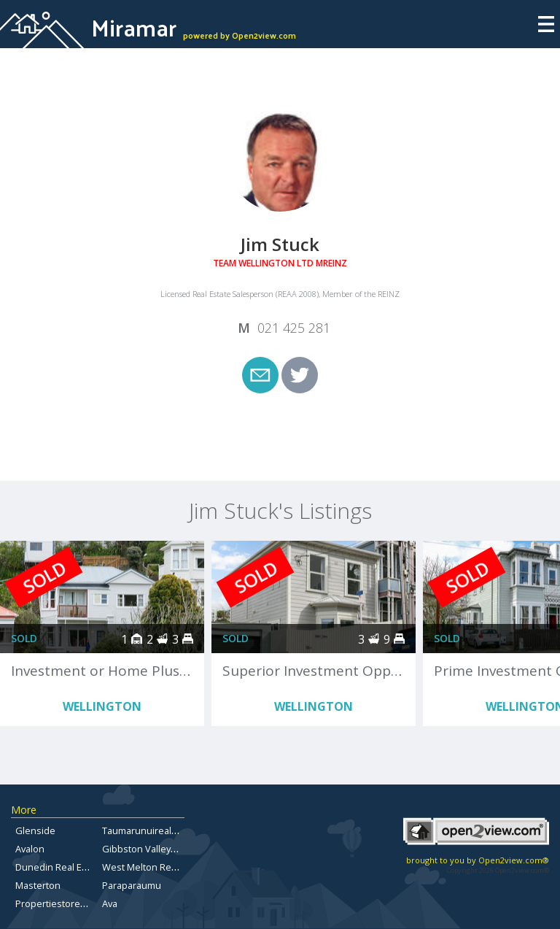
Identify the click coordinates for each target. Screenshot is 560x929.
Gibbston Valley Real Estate (162, 849)
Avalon (30, 849)
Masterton (38, 885)
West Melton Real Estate (155, 867)
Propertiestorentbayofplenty (78, 903)
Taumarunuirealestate (151, 830)
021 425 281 (294, 328)
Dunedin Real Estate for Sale (78, 867)
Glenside (35, 830)
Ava (110, 903)
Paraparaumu (132, 885)
